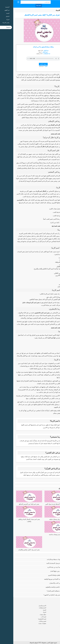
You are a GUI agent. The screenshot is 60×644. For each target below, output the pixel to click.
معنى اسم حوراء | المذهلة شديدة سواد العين (44, 504)
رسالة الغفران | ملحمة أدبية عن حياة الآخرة (46, 567)
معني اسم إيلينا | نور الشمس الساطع (16, 504)
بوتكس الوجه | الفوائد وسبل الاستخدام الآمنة (45, 563)
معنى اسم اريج (43, 226)
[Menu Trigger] (5, 2)
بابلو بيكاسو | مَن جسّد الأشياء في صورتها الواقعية (44, 579)
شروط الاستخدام (54, 631)
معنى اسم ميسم (42, 134)
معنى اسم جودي (42, 328)
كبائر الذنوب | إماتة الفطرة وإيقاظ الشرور (46, 575)
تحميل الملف (30, 64)
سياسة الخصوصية (54, 633)
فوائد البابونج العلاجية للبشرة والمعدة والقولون (45, 587)
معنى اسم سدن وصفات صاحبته (44, 535)
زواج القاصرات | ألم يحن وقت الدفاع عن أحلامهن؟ (44, 595)
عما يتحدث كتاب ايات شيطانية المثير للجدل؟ (46, 591)
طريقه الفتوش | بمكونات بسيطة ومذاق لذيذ (46, 559)
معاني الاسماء (46, 10)
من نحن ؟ (56, 629)
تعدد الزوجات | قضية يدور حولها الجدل (47, 571)
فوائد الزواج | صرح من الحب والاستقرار (47, 583)
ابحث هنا (25, 6)
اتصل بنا (56, 636)
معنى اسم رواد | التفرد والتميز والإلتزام (16, 550)
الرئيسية (54, 10)
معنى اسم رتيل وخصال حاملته (44, 519)
